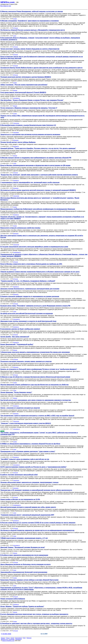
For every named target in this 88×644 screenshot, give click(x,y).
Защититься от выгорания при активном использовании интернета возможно (30, 134)
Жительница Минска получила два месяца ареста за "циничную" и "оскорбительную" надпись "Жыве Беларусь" (40, 199)
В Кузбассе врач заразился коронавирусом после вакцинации (24, 555)
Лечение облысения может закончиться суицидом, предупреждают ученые (29, 482)
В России (15, 28)
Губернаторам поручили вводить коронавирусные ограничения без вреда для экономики (35, 352)
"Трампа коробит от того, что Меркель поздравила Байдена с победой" (28, 281)
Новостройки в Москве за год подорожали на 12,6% (20, 499)
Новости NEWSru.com (8, 641)
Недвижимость (17, 252)
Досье (8, 638)
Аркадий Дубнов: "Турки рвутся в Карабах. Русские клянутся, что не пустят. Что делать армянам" (38, 148)
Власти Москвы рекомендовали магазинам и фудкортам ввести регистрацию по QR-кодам (35, 165)
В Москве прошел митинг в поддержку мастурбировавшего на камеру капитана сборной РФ (36, 158)
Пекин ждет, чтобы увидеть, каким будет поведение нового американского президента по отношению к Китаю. (36, 144)
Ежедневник (19, 638)
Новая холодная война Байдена (13, 599)
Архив (12, 638)
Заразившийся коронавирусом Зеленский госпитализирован (24, 572)
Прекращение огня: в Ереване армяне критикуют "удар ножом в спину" (28, 451)
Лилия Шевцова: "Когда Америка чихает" (16, 392)
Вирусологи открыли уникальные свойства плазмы (20, 228)
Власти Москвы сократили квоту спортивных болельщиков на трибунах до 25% (31, 264)
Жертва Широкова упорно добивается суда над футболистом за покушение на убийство (35, 385)
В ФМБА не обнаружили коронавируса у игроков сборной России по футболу (30, 444)
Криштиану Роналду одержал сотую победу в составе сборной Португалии (29, 580)
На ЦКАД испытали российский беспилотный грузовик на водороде (27, 313)
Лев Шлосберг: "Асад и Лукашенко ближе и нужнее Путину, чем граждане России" (32, 100)
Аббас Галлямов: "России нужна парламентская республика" (24, 85)
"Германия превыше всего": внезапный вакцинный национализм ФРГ (27, 515)
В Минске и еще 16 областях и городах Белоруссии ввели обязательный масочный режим (35, 377)
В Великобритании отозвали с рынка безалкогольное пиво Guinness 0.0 (28, 125)
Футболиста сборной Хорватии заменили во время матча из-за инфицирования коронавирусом (37, 530)
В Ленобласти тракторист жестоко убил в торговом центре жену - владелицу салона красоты (36, 623)
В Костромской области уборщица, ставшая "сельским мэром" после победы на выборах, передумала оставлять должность (40, 39)
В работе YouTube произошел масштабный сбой (19, 475)
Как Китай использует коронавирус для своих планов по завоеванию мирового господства (36, 400)
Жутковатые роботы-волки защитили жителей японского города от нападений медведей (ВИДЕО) (38, 190)
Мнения (15, 90)
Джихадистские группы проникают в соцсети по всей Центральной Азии (28, 321)
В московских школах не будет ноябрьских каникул (20, 329)
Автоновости (16, 98)
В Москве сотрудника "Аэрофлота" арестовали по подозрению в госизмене (30, 21)
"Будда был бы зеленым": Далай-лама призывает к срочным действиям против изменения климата (39, 175)
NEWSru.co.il (4, 639)
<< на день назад (6, 634)
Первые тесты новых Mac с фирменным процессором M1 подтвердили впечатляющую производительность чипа (42, 117)
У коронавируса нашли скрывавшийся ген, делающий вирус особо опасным (30, 182)
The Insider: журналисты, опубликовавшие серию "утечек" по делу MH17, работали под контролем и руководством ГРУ (39, 434)
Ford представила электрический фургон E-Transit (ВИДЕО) (23, 92)
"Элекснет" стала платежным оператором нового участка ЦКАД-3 (26, 423)
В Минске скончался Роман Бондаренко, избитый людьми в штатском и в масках (32, 11)
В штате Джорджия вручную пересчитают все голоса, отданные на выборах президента (34, 614)
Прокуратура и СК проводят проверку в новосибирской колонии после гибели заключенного (36, 490)
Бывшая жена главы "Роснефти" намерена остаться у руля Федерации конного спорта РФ (35, 306)
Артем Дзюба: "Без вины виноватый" (15, 337)
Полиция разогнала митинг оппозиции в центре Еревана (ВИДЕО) (26, 77)
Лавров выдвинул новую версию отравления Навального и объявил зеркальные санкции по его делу (40, 272)
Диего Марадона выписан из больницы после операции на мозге (26, 564)
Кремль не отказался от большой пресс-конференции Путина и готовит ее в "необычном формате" (39, 369)
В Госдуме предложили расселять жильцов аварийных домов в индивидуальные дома (34, 247)
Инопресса (16, 146)
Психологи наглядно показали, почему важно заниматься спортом (26, 361)
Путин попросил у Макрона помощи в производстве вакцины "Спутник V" (29, 108)
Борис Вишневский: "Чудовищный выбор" (17, 344)
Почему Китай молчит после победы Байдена (18, 142)
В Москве (12, 639)
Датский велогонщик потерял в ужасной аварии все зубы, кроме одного (28, 507)
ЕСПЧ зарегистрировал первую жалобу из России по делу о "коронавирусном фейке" (34, 467)
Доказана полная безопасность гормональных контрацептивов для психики (30, 289)
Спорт (15, 36)
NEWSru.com (8, 2)
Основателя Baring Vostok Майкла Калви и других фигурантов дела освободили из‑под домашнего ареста (41, 68)
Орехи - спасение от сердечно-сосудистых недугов (20, 408)
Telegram (29, 638)
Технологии (16, 123)
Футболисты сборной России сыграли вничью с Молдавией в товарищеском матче (33, 30)
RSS (24, 638)
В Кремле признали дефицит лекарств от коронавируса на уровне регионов (30, 296)
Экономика (16, 132)
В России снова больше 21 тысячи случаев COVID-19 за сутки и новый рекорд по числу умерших (38, 523)
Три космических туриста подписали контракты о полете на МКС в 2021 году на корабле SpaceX (37, 416)
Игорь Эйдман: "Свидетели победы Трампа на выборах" (22, 606)
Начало (3, 638)
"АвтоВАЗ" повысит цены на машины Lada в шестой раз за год (25, 459)
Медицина (16, 140)
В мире (15, 19)
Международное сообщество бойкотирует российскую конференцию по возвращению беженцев (38, 209)
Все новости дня (6, 6)
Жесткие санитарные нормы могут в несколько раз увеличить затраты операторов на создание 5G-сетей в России (42, 236)
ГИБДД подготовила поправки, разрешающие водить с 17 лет (24, 538)
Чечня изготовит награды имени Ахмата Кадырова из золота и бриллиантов (30, 49)
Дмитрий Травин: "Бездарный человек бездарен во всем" (23, 547)
